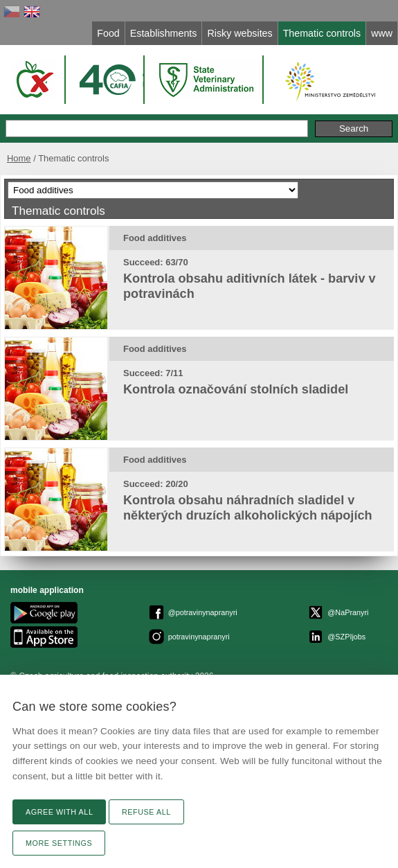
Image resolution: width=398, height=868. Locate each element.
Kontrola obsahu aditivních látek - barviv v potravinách (250, 286)
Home (19, 158)
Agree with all (59, 812)
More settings (59, 843)
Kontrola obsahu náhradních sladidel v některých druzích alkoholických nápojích (248, 508)
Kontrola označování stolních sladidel (236, 389)
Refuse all (146, 812)
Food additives (155, 238)
